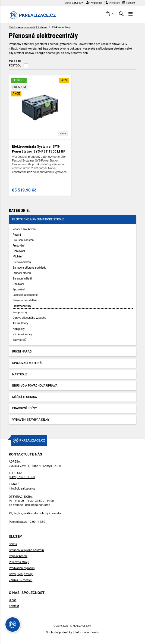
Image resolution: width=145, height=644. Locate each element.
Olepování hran (22, 262)
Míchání (18, 256)
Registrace (94, 3)
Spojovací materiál (28, 363)
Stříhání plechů (22, 273)
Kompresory (20, 312)
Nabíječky (19, 329)
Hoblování (19, 251)
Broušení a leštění (24, 240)
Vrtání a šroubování (25, 229)
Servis (13, 544)
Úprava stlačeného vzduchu (29, 318)
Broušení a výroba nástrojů (26, 550)
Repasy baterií (18, 556)
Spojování (19, 289)
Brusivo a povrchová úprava (35, 386)
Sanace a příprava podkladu (30, 268)
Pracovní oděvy (25, 408)
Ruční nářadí (22, 352)
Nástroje (20, 374)
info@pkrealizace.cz (22, 489)
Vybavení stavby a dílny (31, 420)
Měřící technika (25, 397)
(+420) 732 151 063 (22, 477)
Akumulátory (21, 323)
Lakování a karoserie (25, 295)
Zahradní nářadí (22, 279)
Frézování (19, 246)
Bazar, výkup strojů (21, 574)
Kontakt (129, 3)
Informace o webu (87, 632)
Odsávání (18, 284)
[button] (110, 14)
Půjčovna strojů (19, 562)
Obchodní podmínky (59, 632)
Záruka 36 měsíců (21, 580)
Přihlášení (113, 3)
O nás (13, 600)
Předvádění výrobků (22, 568)
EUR (81, 3)
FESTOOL (15, 66)
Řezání (17, 235)
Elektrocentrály (22, 306)
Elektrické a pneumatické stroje (28, 27)
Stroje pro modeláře (25, 300)
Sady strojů (20, 340)
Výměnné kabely (23, 334)
